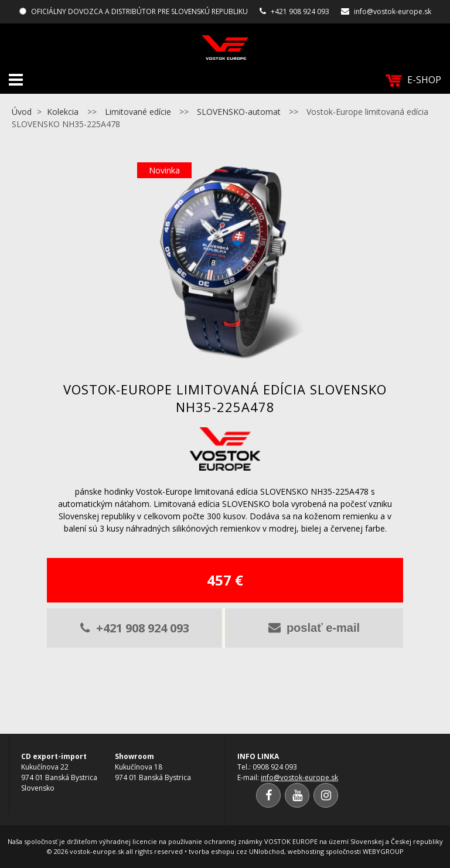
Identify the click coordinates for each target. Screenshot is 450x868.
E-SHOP (413, 80)
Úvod (22, 112)
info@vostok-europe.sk (393, 11)
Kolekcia (63, 112)
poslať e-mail (314, 628)
